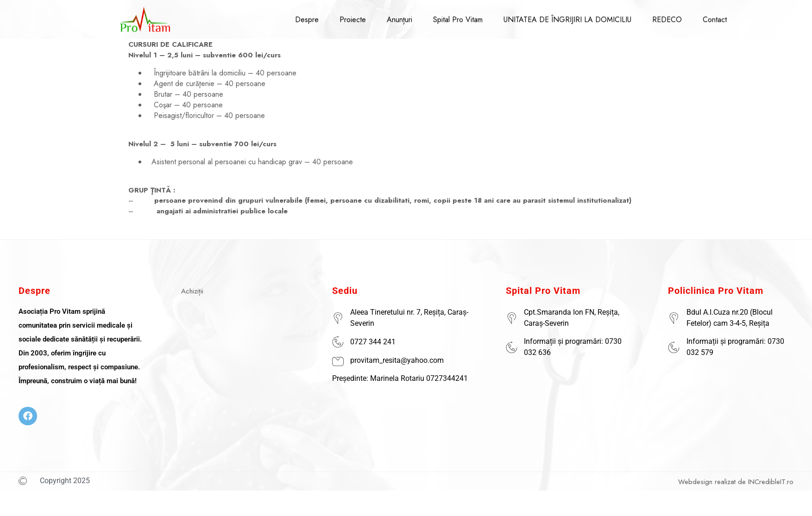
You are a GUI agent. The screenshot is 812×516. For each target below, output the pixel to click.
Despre (307, 16)
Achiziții (192, 291)
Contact (715, 16)
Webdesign (695, 482)
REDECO (667, 16)
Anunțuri (400, 16)
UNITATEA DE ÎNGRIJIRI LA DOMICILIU (567, 16)
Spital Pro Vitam (458, 16)
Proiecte (353, 16)
